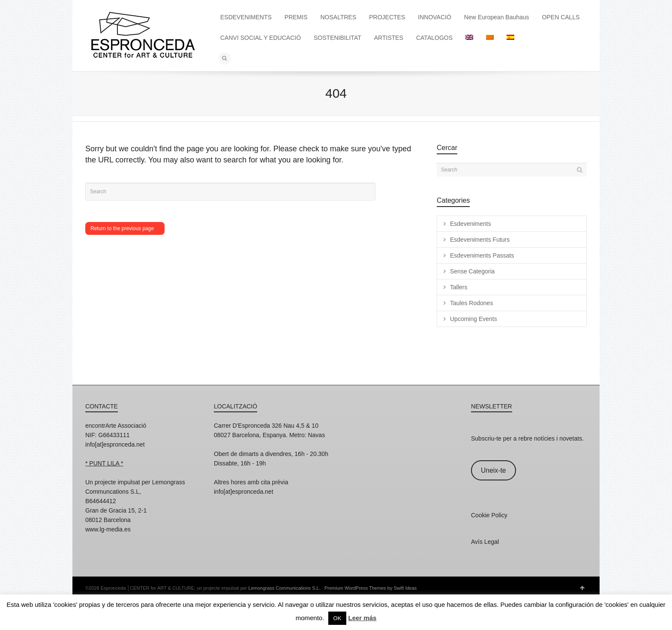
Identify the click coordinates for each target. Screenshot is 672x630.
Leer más (362, 618)
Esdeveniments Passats (482, 255)
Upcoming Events (474, 319)
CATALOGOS (434, 38)
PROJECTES (387, 17)
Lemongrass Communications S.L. (285, 588)
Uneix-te (493, 470)
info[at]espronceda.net (115, 444)
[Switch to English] (469, 38)
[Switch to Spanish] (510, 38)
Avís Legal (485, 542)
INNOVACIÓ (435, 17)
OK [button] (337, 618)
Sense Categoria (472, 271)
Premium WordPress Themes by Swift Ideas (370, 588)
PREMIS (296, 17)
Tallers (459, 287)
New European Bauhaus (497, 17)
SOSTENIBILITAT (337, 38)
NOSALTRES (339, 17)
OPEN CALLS (561, 17)
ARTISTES (389, 38)
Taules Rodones (471, 303)
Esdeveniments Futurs (480, 240)
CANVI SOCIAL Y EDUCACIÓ (261, 38)
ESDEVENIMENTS (246, 17)
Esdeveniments (471, 224)
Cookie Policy (489, 515)
